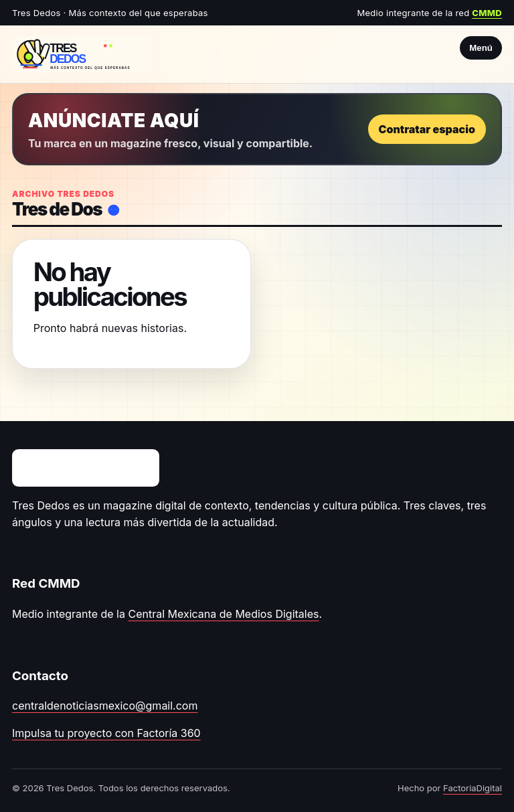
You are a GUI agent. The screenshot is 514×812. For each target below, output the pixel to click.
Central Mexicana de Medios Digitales (223, 614)
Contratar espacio (427, 129)
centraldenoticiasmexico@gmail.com (105, 706)
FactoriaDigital (473, 788)
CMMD (487, 13)
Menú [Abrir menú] (481, 48)
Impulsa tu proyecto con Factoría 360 (106, 733)
